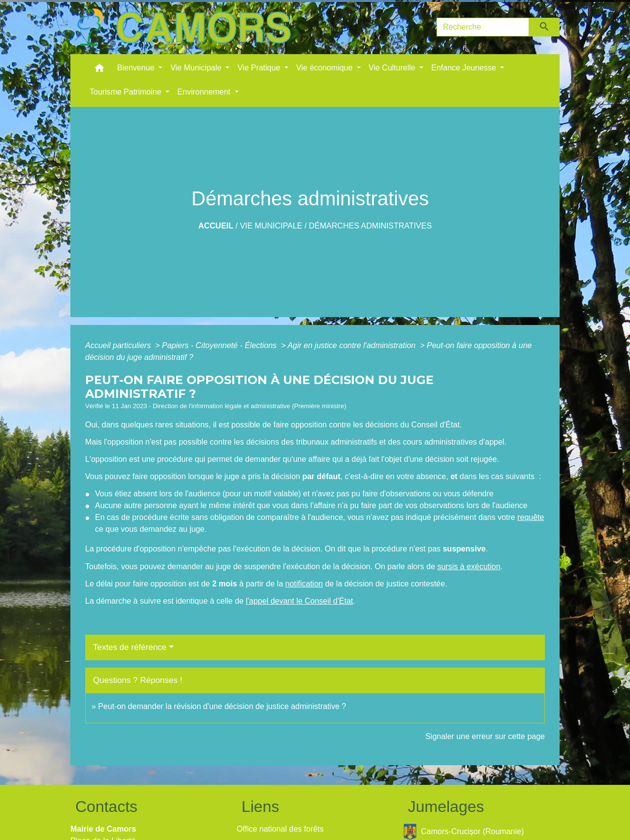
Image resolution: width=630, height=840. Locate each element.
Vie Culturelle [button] (393, 68)
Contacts (106, 807)
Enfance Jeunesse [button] (465, 68)
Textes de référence (130, 647)
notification (304, 584)
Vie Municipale (271, 226)
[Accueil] (184, 27)
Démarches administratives (371, 226)
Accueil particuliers (119, 345)
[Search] (483, 27)
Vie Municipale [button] (197, 68)
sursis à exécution (469, 566)
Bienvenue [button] (137, 68)
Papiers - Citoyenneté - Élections (220, 345)
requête (531, 517)
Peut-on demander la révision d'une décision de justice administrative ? (222, 706)
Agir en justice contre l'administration (353, 345)
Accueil (216, 226)
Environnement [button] (205, 92)
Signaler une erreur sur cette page (485, 736)
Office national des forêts (280, 829)
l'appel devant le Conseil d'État (299, 601)
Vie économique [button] (326, 68)
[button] (99, 70)
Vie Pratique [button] (260, 68)
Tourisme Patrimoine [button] (126, 92)
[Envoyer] (545, 27)
